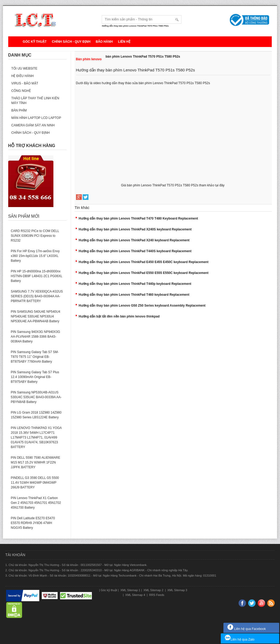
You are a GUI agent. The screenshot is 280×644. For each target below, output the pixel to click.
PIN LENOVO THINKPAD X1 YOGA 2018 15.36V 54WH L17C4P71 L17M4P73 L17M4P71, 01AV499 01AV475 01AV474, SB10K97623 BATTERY (36, 437)
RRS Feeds (156, 595)
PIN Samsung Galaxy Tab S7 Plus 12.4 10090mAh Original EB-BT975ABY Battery (35, 377)
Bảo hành (104, 42)
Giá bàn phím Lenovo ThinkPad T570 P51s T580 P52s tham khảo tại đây (173, 185)
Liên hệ (124, 42)
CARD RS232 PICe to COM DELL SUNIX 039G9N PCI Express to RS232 (35, 236)
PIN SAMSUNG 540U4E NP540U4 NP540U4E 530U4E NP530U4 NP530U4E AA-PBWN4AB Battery (36, 316)
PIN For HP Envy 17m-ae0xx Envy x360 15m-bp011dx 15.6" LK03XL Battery (35, 256)
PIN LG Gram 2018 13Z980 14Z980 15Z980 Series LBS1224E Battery (36, 415)
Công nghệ (21, 91)
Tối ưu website (24, 68)
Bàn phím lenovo (89, 59)
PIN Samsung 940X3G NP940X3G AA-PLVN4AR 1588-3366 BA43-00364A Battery (35, 337)
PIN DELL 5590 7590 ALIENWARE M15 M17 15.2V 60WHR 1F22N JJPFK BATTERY (36, 462)
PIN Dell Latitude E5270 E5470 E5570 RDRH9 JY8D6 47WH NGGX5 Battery (33, 523)
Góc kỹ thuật (35, 42)
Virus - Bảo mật (25, 83)
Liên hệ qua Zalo (240, 639)
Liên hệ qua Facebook (247, 629)
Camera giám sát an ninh (33, 125)
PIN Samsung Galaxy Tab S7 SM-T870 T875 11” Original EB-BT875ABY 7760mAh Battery (35, 357)
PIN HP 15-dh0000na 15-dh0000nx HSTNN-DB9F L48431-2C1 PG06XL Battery (37, 276)
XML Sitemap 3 (177, 590)
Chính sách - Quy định (71, 42)
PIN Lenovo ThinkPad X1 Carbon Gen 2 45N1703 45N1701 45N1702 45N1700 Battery (36, 503)
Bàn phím (19, 110)
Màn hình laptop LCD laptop (36, 118)
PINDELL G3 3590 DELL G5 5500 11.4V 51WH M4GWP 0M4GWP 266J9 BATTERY (35, 483)
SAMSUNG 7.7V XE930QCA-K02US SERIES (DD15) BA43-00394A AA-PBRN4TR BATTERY (37, 296)
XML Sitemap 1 (130, 590)
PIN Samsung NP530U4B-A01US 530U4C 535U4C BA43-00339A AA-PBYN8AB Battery (36, 397)
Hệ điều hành (23, 76)
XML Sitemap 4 (135, 595)
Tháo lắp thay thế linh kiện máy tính (35, 101)
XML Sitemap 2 (153, 590)
